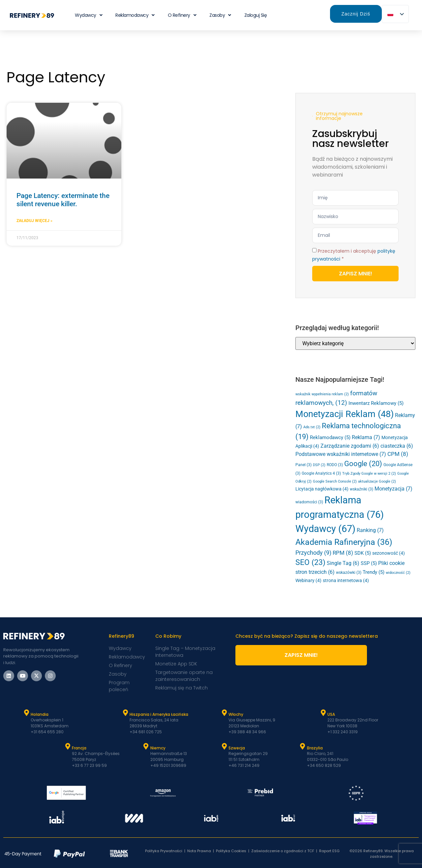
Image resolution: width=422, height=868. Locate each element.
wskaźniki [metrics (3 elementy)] (362, 489)
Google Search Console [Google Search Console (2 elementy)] (335, 481)
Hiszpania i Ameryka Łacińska (159, 714)
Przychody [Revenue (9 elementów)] (313, 553)
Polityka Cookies (231, 851)
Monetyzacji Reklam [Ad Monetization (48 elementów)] (345, 414)
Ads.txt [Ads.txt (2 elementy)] (312, 427)
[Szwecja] (224, 746)
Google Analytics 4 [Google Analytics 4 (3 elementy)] (321, 473)
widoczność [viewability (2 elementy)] (398, 573)
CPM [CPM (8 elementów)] (398, 454)
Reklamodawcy (135, 15)
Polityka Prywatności (164, 851)
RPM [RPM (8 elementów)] (343, 553)
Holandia (40, 714)
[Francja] (68, 746)
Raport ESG (329, 851)
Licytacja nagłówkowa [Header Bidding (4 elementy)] (322, 489)
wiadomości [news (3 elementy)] (309, 502)
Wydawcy (89, 15)
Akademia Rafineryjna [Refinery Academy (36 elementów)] (344, 542)
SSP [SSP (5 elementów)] (369, 563)
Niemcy (158, 748)
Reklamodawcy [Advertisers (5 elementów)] (330, 437)
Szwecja (237, 748)
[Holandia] (26, 713)
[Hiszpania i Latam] (125, 713)
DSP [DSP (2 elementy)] (319, 465)
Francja (79, 748)
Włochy (236, 714)
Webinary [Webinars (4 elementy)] (308, 580)
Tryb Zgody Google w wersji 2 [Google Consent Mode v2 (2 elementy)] (369, 474)
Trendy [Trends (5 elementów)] (374, 572)
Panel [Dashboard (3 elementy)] (303, 465)
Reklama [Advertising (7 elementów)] (366, 437)
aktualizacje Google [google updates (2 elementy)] (377, 481)
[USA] (323, 713)
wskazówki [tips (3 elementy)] (349, 573)
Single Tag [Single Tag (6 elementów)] (343, 563)
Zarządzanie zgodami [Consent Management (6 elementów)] (350, 446)
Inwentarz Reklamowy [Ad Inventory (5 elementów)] (376, 403)
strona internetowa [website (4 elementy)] (346, 580)
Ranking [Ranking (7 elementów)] (370, 530)
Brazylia (315, 748)
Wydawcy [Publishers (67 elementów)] (325, 529)
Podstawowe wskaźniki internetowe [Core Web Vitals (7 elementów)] (341, 454)
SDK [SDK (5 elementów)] (363, 553)
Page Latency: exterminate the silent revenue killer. (63, 200)
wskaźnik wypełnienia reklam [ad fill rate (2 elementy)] (322, 394)
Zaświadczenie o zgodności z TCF (283, 851)
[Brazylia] (303, 746)
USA (331, 714)
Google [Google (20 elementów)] (363, 464)
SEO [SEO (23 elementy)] (310, 562)
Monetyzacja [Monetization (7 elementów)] (393, 489)
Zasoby (220, 15)
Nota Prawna (199, 851)
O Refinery (182, 15)
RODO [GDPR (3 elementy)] (335, 465)
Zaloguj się (256, 15)
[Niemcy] (146, 746)
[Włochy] (224, 713)
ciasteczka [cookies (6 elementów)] (397, 446)
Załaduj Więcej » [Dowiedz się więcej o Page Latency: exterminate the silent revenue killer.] (34, 221)
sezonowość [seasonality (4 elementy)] (389, 553)
